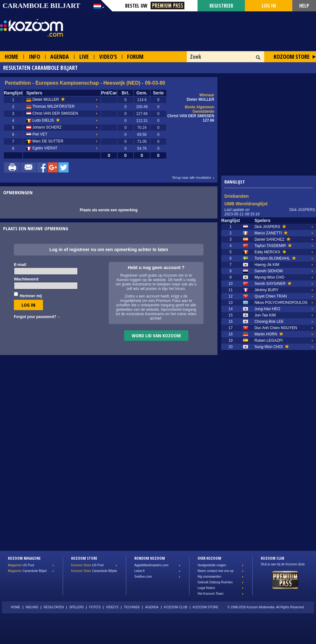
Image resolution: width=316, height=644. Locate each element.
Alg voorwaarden (209, 577)
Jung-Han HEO (267, 309)
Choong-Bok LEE (269, 322)
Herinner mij (31, 296)
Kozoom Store (292, 57)
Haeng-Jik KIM (267, 265)
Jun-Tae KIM (265, 315)
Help (304, 6)
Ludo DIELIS (43, 121)
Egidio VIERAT (42, 148)
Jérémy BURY (266, 290)
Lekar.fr (140, 571)
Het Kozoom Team (210, 594)
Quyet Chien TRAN (271, 296)
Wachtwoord (26, 279)
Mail (28, 167)
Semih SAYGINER (273, 284)
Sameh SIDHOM (268, 271)
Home (12, 57)
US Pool (21, 565)
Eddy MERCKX (270, 252)
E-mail (20, 265)
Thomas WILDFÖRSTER (50, 107)
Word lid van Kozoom (156, 335)
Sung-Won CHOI (272, 347)
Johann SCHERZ (44, 128)
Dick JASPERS (270, 227)
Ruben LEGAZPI (268, 340)
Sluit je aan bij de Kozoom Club (283, 564)
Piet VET (37, 135)
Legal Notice (206, 588)
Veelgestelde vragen (212, 565)
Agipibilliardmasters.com (151, 565)
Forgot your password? (35, 317)
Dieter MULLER (46, 100)
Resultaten (54, 607)
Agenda (60, 57)
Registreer (221, 6)
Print (12, 167)
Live (84, 57)
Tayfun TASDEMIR (273, 246)
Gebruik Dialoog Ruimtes (215, 582)
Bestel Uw (155, 6)
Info (34, 57)
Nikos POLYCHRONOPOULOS (281, 303)
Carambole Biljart (27, 571)
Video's (108, 57)
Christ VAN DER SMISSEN (52, 114)
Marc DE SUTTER (45, 141)
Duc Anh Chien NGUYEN (276, 328)
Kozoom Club (176, 607)
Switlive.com (143, 577)
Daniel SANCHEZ (272, 239)
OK (258, 57)
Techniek (132, 607)
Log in (269, 6)
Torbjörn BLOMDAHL (275, 258)
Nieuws (32, 607)
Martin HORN (269, 334)
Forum (135, 57)
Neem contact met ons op (216, 571)
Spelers (76, 607)
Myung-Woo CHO (269, 277)
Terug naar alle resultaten (191, 178)
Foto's (95, 607)
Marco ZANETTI (271, 233)
